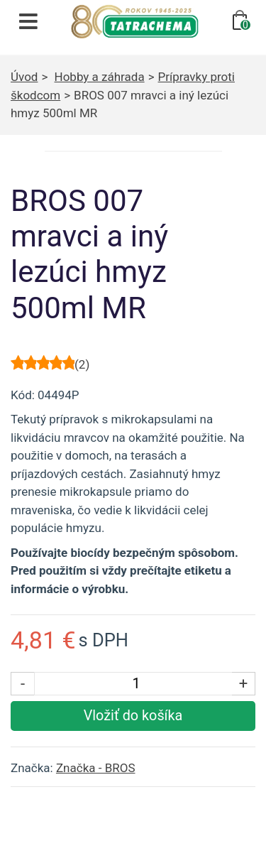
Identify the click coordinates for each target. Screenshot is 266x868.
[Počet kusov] (136, 684)
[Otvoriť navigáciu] (28, 21)
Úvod (24, 77)
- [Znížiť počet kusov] (23, 683)
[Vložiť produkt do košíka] (133, 716)
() (82, 364)
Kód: (23, 395)
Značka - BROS (96, 768)
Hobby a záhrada (100, 77)
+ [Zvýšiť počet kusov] (244, 683)
